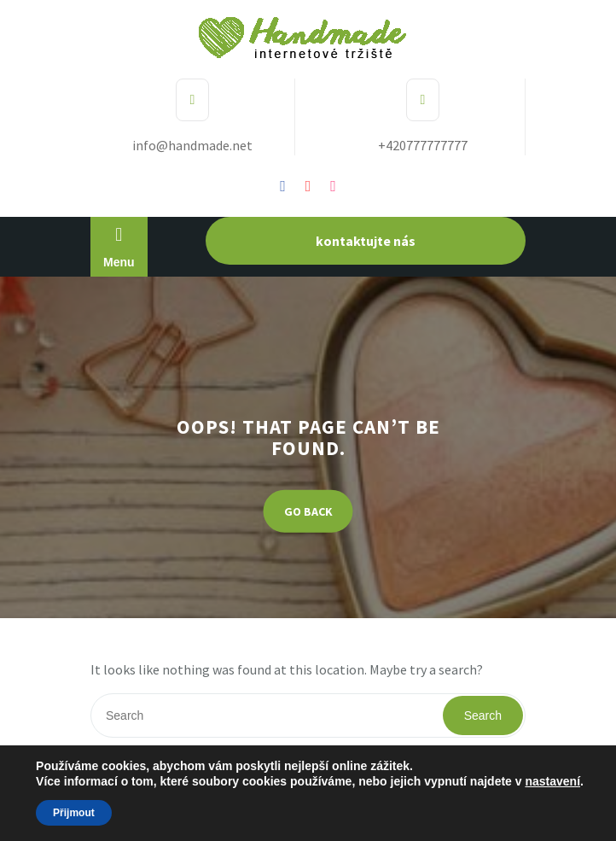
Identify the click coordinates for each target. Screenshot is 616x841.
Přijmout (74, 813)
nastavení (552, 781)
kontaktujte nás (366, 241)
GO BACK (308, 511)
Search (483, 715)
